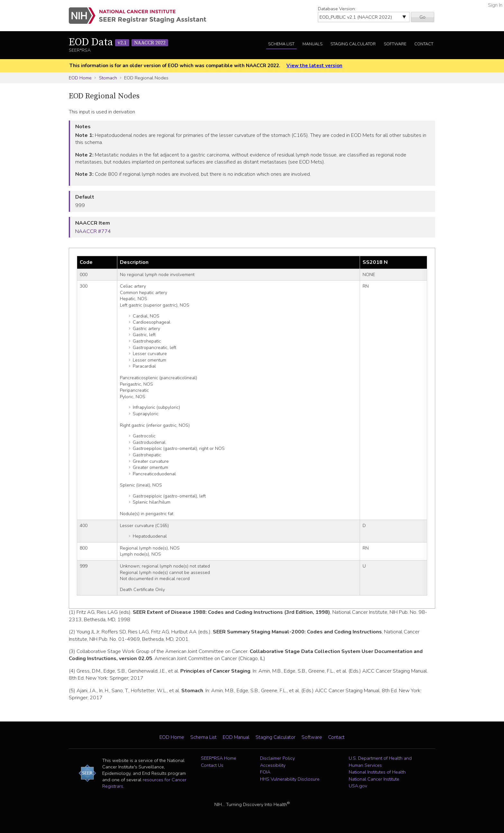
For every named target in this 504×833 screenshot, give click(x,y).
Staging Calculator (353, 44)
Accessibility (273, 765)
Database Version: (337, 9)
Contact (424, 44)
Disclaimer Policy (277, 758)
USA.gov (358, 786)
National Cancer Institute (374, 779)
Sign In (495, 5)
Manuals (312, 44)
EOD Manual (236, 737)
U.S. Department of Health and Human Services (380, 762)
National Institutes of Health (377, 772)
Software (395, 44)
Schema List (281, 44)
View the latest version (314, 66)
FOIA (265, 772)
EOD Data (118, 42)
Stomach (108, 78)
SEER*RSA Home (219, 758)
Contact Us (212, 765)
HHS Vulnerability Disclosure (290, 779)
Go (423, 17)
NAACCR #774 (93, 231)
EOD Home (80, 78)
